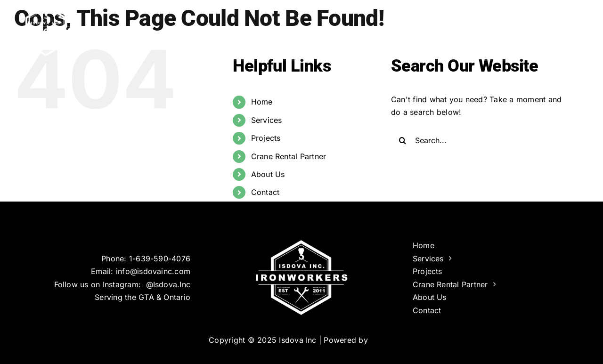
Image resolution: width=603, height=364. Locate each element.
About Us (268, 174)
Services (267, 120)
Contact (265, 192)
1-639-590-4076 (160, 259)
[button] (574, 28)
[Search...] (482, 140)
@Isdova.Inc (168, 284)
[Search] (403, 140)
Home (262, 102)
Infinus (382, 340)
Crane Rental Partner (289, 156)
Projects (266, 138)
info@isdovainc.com (153, 271)
